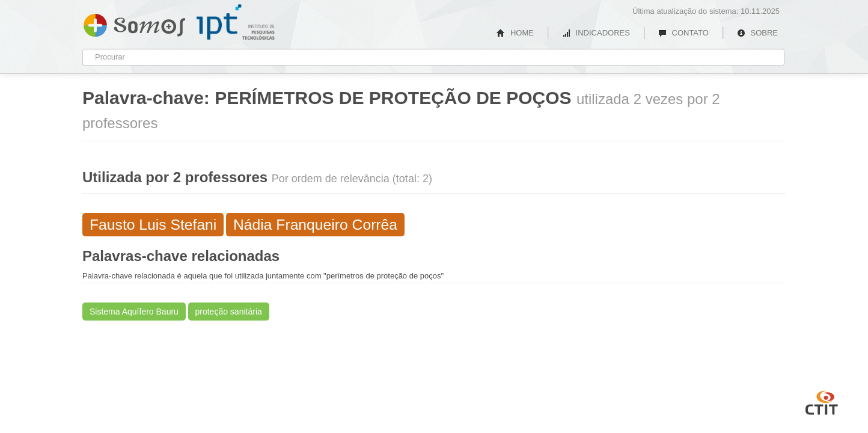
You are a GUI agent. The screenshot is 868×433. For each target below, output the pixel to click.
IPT (236, 22)
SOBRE (757, 33)
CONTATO (683, 33)
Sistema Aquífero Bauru (134, 312)
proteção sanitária (229, 312)
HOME (515, 33)
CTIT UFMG (822, 401)
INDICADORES (596, 33)
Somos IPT (134, 23)
